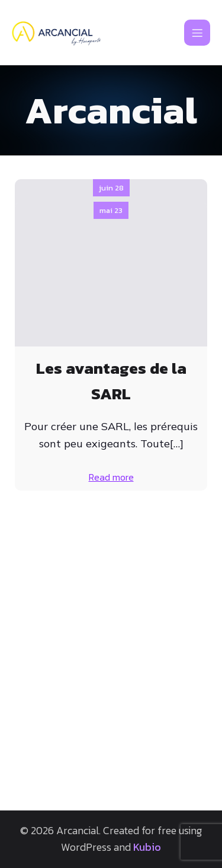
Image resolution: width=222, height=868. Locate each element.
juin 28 (111, 188)
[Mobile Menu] (197, 33)
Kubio (147, 847)
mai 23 (111, 506)
